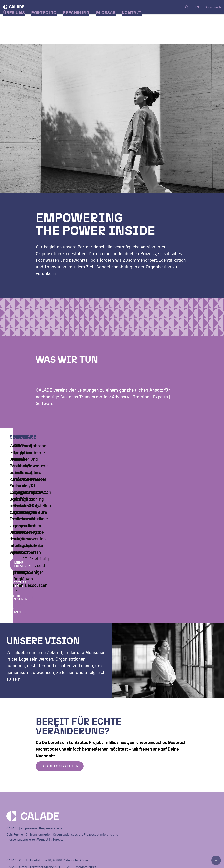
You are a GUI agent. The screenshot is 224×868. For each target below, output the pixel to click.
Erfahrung (79, 36)
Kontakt (135, 36)
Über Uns (17, 36)
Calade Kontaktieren (60, 781)
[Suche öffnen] (185, 12)
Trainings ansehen (141, 503)
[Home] (33, 19)
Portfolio (47, 36)
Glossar (109, 36)
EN (194, 12)
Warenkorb (210, 12)
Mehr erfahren (24, 516)
